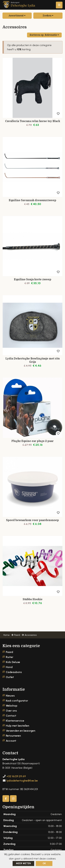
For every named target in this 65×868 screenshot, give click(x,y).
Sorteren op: (44, 35)
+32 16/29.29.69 (16, 776)
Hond (9, 667)
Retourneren (13, 736)
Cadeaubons (14, 672)
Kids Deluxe (13, 662)
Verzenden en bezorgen (21, 731)
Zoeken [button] (48, 16)
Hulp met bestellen (17, 726)
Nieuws (10, 696)
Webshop (12, 706)
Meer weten (23, 863)
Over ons (11, 711)
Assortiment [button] (17, 16)
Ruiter (10, 657)
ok (44, 863)
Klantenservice (15, 721)
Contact (11, 716)
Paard (9, 652)
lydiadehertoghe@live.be (22, 781)
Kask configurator (17, 701)
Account (11, 741)
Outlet (10, 677)
